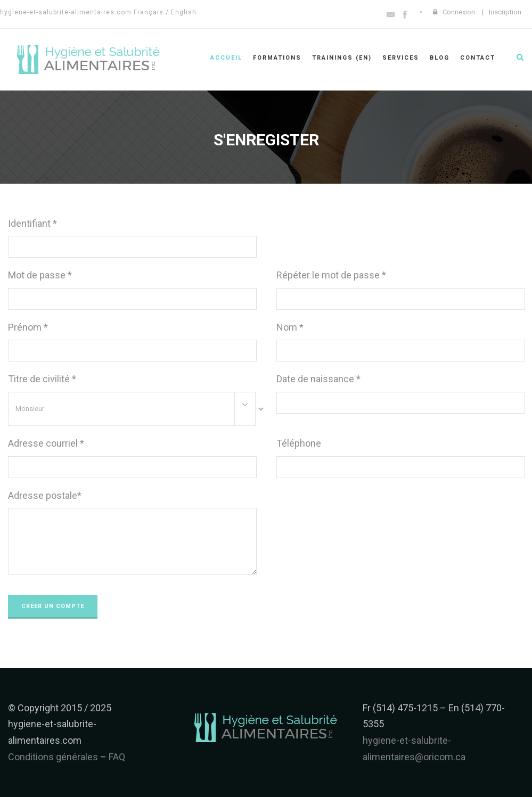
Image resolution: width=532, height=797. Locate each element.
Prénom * (28, 327)
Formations (277, 58)
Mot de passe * (40, 275)
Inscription (505, 12)
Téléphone (299, 443)
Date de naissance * (318, 379)
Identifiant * (32, 223)
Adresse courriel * (46, 443)
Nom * (290, 327)
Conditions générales (53, 757)
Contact (478, 58)
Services (401, 58)
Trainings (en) (342, 58)
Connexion (459, 12)
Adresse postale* (45, 495)
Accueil (226, 58)
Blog (440, 58)
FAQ (117, 757)
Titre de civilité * (42, 379)
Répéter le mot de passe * (331, 275)
